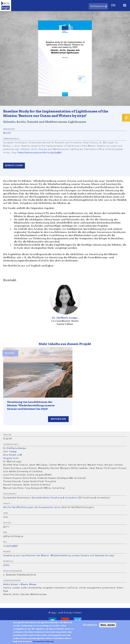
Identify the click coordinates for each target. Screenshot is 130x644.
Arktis (6, 584)
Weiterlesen (58, 419)
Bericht (7, 133)
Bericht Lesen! (14, 166)
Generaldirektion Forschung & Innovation (54, 498)
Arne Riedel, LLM (13, 455)
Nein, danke (108, 625)
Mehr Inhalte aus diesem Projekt (65, 344)
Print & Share (126, 118)
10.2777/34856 (10, 546)
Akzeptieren (90, 625)
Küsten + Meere (19, 584)
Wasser (33, 584)
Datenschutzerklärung (43, 642)
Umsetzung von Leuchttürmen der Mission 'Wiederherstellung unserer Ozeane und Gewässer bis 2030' (31, 405)
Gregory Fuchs (11, 458)
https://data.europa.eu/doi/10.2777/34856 (40, 153)
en (113, 5)
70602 (6, 565)
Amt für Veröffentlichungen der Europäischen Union (32, 507)
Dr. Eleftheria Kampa (15, 448)
